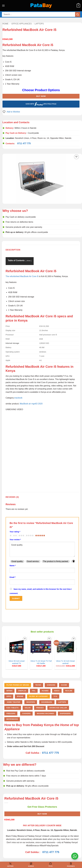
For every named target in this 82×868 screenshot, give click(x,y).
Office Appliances (22, 24)
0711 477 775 (24, 143)
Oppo (9, 696)
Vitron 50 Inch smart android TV (17, 662)
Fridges (40, 708)
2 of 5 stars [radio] (15, 536)
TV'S (55, 696)
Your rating (15, 532)
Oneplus (22, 691)
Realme (69, 691)
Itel (34, 691)
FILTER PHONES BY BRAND (18, 685)
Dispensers (65, 713)
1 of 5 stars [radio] (10, 536)
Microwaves (12, 719)
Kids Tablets (13, 708)
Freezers (11, 713)
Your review (15, 540)
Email (13, 577)
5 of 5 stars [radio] (40, 536)
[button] (3, 6)
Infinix (9, 691)
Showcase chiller (58, 708)
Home (5, 24)
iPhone (20, 696)
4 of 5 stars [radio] (29, 536)
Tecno (38, 685)
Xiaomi (64, 685)
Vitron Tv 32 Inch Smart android (65, 662)
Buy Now (41, 96)
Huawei (45, 691)
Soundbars (47, 702)
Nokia (57, 691)
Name (13, 566)
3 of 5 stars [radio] (21, 536)
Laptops (39, 24)
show (28, 261)
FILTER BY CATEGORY (38, 696)
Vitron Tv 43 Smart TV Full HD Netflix (41, 662)
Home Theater (13, 702)
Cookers (26, 713)
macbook (18, 398)
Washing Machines (45, 713)
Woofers (31, 702)
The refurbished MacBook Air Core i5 (22, 276)
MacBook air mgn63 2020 (31, 404)
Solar (28, 708)
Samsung (51, 685)
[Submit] (78, 14)
